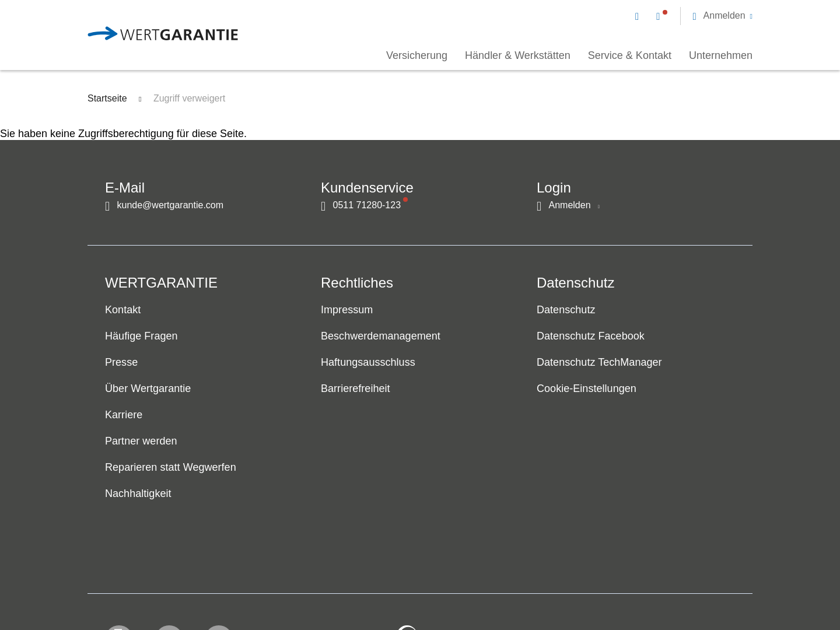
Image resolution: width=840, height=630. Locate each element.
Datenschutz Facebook (591, 337)
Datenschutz (566, 310)
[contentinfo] (674, 587)
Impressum (347, 310)
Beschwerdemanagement (381, 337)
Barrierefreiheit (356, 389)
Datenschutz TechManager (599, 363)
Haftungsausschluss (368, 363)
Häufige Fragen (141, 337)
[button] (722, 16)
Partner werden (141, 442)
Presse (121, 363)
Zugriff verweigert (189, 98)
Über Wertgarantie (148, 389)
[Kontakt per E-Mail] (639, 16)
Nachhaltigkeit (138, 494)
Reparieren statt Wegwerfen (171, 468)
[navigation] (694, 15)
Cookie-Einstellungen (587, 389)
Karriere (124, 415)
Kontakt (123, 310)
